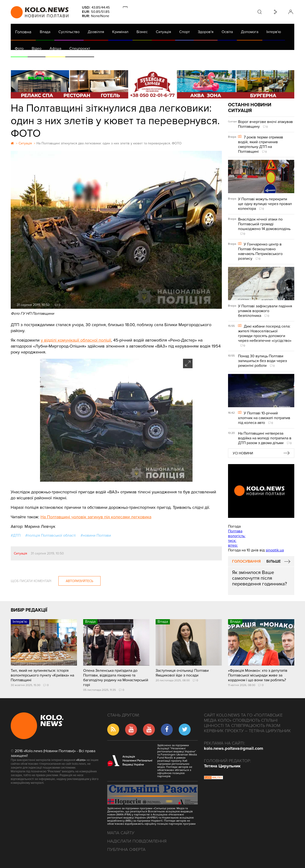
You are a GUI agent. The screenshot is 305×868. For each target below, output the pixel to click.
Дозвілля (96, 32)
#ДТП (16, 535)
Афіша (55, 49)
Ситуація (163, 32)
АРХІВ (20, 62)
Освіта (227, 32)
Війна (116, 62)
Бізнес (142, 32)
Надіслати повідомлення (137, 841)
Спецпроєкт (80, 49)
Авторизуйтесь (79, 581)
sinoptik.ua (275, 550)
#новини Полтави (96, 535)
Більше (274, 561)
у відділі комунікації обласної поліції (76, 340)
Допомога (250, 32)
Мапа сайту (121, 833)
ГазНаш (134, 62)
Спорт (184, 32)
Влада (45, 32)
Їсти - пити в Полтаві (88, 62)
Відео (37, 49)
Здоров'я (206, 32)
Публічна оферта (126, 849)
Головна (23, 32)
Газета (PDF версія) (48, 62)
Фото (19, 49)
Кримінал (120, 32)
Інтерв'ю (274, 32)
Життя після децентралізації (171, 62)
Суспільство (69, 32)
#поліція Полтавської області (51, 535)
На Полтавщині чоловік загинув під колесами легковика (96, 517)
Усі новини (243, 453)
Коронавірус (212, 62)
